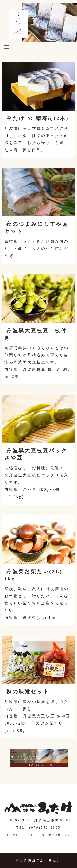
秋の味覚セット (28, 692)
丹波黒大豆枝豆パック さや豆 (36, 454)
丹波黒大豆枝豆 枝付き (36, 334)
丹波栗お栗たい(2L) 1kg (36, 575)
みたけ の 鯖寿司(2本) (37, 118)
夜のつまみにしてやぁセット (36, 228)
